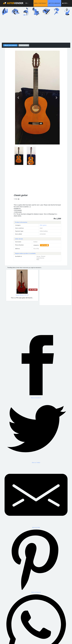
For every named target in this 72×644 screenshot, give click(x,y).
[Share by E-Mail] (36, 496)
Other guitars (43, 225)
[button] (18, 98)
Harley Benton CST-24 (22, 295)
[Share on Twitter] (36, 431)
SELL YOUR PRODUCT (41, 3)
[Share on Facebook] (36, 366)
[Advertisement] (36, 30)
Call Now (44, 245)
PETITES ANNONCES (54, 3)
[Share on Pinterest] (36, 561)
